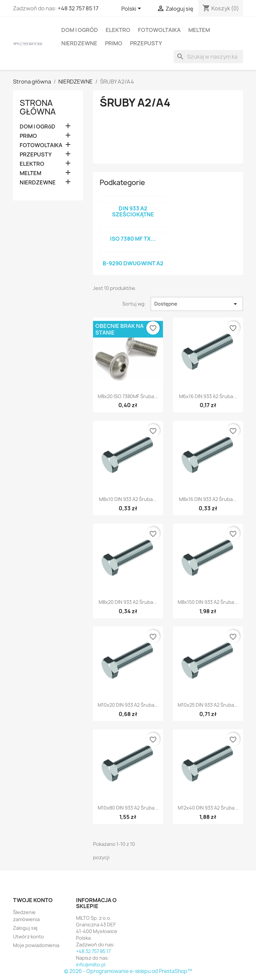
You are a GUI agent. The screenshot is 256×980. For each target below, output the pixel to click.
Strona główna (38, 107)
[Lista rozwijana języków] (132, 9)
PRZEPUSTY (146, 43)
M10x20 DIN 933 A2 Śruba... (128, 705)
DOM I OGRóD (80, 30)
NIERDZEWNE (79, 43)
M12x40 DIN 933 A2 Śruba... (208, 808)
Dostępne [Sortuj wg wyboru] (197, 304)
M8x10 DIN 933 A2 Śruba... (128, 499)
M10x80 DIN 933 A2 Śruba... (128, 808)
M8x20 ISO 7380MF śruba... (128, 396)
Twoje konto (33, 900)
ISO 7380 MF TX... (133, 239)
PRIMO (114, 43)
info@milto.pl (91, 965)
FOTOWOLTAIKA (159, 30)
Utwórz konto (28, 937)
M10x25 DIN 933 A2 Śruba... (208, 705)
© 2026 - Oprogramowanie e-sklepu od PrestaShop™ (128, 971)
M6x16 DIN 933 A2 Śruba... (208, 396)
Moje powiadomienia (36, 945)
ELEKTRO (118, 30)
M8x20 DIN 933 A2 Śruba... (128, 602)
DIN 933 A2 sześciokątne (133, 211)
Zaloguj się (25, 928)
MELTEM (199, 30)
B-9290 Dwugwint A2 (133, 263)
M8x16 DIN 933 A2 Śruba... (208, 499)
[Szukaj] (208, 57)
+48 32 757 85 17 (78, 8)
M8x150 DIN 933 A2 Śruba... (208, 602)
